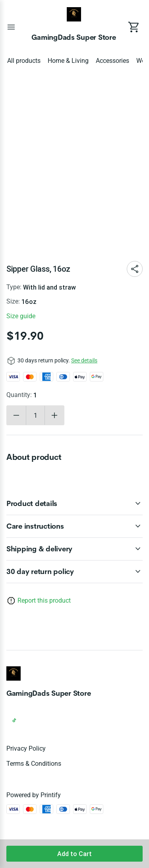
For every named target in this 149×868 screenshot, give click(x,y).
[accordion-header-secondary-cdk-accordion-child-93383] (74, 526)
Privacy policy (26, 748)
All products (24, 61)
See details (84, 360)
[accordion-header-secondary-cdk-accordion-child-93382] (74, 504)
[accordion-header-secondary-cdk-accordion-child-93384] (74, 549)
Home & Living (68, 61)
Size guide (21, 316)
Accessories (112, 61)
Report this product (44, 600)
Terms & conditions (34, 764)
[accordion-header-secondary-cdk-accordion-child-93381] (74, 572)
